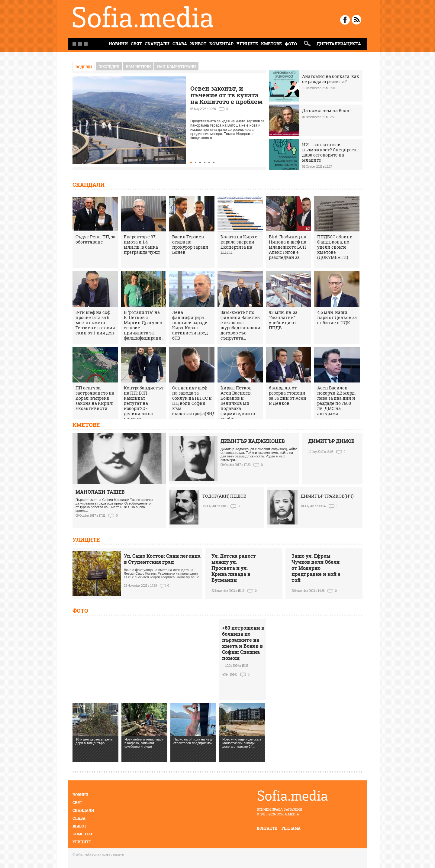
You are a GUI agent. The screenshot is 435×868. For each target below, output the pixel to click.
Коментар (221, 44)
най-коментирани (176, 67)
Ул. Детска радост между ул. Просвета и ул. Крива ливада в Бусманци (234, 568)
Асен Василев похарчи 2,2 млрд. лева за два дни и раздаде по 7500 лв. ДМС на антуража (336, 401)
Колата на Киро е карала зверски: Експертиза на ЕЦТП (239, 244)
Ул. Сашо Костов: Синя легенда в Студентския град (162, 559)
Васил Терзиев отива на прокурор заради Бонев (190, 244)
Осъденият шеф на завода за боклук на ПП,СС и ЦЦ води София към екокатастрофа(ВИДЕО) (197, 401)
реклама (291, 828)
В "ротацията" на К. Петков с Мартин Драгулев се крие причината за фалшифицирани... (144, 325)
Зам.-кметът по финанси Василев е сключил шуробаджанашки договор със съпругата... (240, 325)
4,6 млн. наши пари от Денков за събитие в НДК (337, 317)
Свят (136, 44)
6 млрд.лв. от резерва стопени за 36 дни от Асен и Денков (288, 395)
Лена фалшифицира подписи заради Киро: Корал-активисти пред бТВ (190, 325)
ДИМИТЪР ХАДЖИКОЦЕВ (253, 441)
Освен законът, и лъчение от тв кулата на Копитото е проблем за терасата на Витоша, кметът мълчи (226, 102)
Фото (291, 44)
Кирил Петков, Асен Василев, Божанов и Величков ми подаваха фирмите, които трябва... (238, 403)
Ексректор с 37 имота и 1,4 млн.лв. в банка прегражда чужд (142, 244)
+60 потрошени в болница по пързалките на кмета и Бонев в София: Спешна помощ (243, 643)
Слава (180, 44)
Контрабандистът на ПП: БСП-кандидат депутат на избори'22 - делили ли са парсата (144, 403)
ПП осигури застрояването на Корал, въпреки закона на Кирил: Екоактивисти (95, 398)
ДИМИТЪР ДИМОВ (331, 441)
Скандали (157, 44)
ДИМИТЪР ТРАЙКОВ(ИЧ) (327, 496)
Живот (198, 44)
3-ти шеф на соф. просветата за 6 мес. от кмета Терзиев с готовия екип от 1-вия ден (95, 323)
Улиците (247, 44)
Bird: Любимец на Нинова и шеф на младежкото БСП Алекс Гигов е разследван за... (288, 247)
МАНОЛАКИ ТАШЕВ (100, 492)
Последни (109, 67)
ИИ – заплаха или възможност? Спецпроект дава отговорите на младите (331, 152)
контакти (267, 828)
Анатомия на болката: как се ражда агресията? (331, 79)
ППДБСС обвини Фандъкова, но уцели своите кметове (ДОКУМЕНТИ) (335, 247)
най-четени (138, 67)
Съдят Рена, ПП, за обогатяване (95, 239)
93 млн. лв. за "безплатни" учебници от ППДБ (283, 320)
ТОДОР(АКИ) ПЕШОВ (224, 496)
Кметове (271, 44)
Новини (80, 795)
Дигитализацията (339, 44)
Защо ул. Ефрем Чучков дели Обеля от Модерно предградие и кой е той (316, 568)
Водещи (84, 67)
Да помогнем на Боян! (326, 110)
